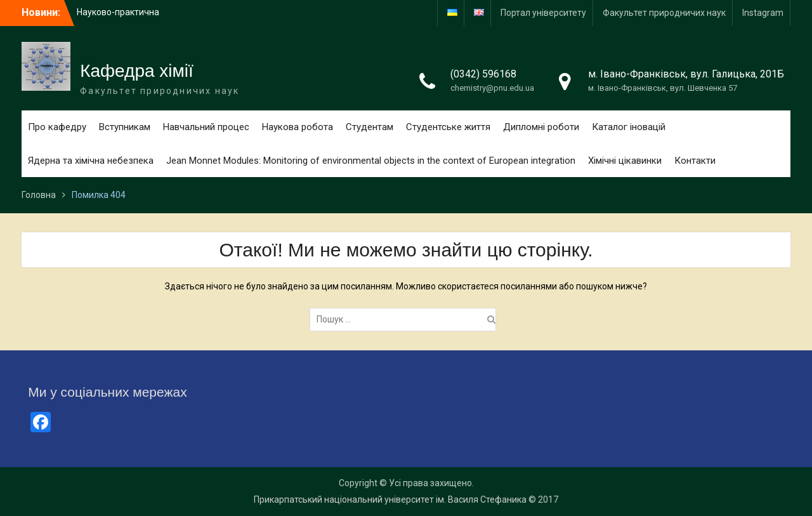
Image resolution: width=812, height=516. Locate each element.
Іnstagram (763, 13)
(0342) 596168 (483, 74)
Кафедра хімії (137, 71)
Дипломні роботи (541, 127)
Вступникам (125, 127)
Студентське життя (448, 127)
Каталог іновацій (629, 127)
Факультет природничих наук (664, 13)
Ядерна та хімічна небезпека (91, 161)
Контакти (695, 161)
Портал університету (543, 13)
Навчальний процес (206, 127)
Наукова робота (298, 127)
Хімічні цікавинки (625, 161)
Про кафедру (57, 127)
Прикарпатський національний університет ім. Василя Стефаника (390, 499)
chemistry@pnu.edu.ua (492, 88)
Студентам (370, 127)
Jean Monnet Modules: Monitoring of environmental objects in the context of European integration (371, 161)
